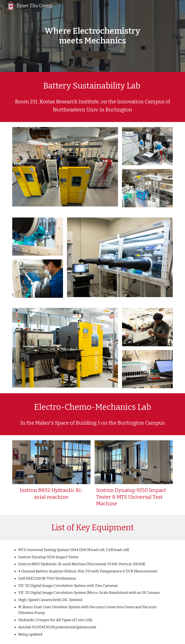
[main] (93, 36)
